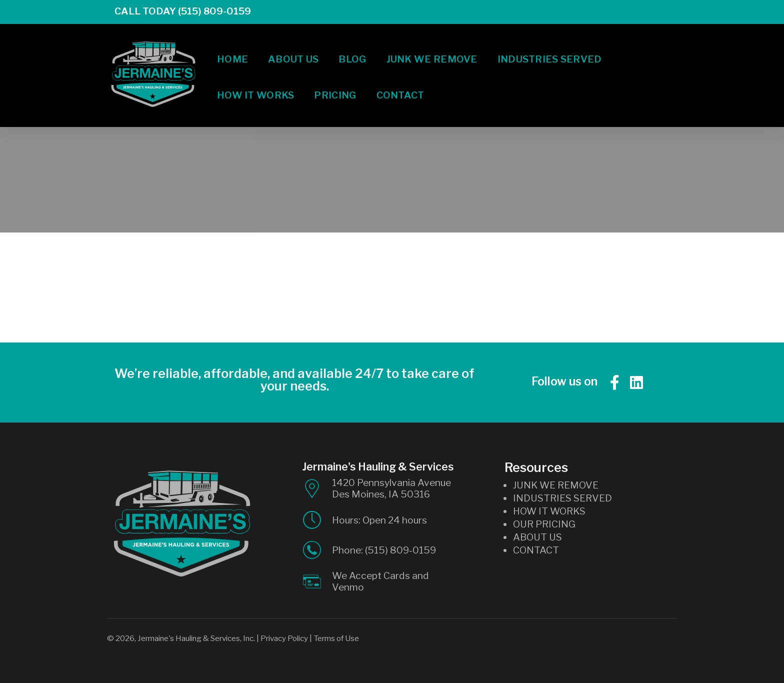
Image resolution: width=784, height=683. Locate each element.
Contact (400, 87)
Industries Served (550, 51)
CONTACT (536, 550)
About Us (293, 51)
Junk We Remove (432, 51)
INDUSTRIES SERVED (562, 498)
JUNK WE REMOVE (556, 485)
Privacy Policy (284, 638)
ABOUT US (537, 537)
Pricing (335, 87)
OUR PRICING (544, 524)
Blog (352, 51)
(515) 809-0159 (400, 550)
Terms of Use (336, 638)
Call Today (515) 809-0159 (175, 11)
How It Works (255, 87)
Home (232, 51)
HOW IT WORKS (549, 511)
